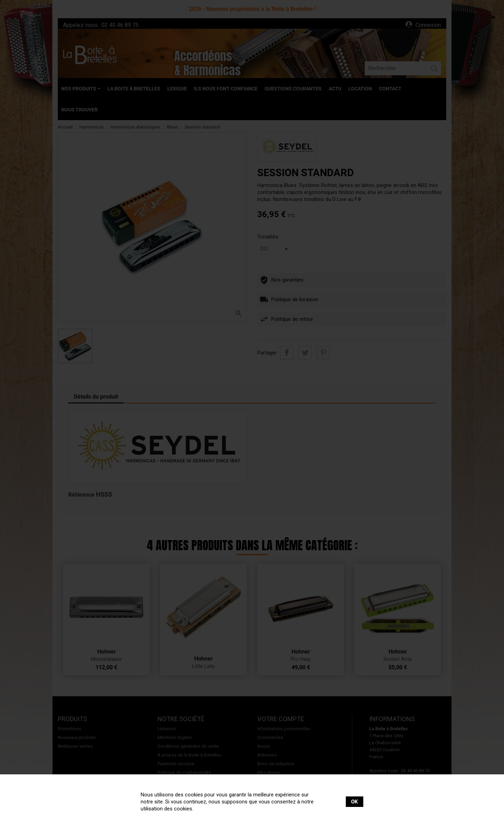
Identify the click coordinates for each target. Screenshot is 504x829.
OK (355, 802)
